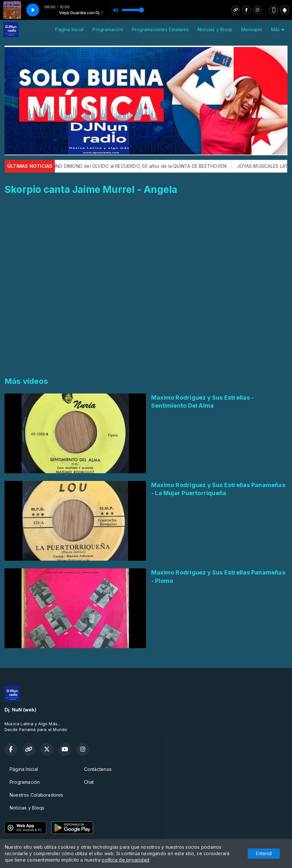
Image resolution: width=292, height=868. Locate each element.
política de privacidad (125, 860)
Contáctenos (98, 769)
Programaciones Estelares (160, 29)
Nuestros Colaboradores (37, 795)
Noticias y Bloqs (215, 29)
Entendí (264, 853)
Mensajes (252, 29)
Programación (108, 29)
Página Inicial (69, 29)
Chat (89, 782)
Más (278, 29)
